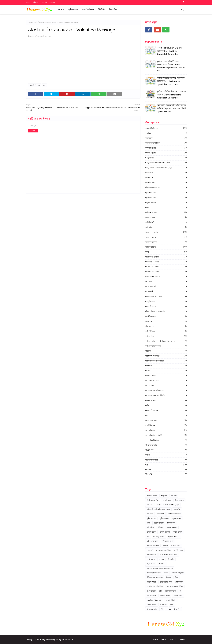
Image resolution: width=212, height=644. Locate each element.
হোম (29, 22)
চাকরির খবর (166, 217)
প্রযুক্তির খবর (166, 301)
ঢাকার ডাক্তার (166, 247)
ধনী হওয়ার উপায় (166, 272)
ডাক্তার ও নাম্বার (166, 232)
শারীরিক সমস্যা (166, 425)
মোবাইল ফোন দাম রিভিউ (166, 395)
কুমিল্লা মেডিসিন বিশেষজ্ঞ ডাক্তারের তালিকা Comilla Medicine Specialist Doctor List (171, 95)
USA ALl (166, 474)
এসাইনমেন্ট (166, 183)
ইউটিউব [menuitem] (102, 9)
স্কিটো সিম (166, 450)
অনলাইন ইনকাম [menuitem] (88, 9)
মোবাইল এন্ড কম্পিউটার (166, 390)
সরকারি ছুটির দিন (166, 440)
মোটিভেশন (166, 386)
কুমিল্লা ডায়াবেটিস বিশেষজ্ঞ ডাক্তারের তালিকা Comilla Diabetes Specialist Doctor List (171, 66)
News (32, 36)
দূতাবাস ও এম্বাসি (166, 262)
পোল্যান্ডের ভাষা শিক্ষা (166, 296)
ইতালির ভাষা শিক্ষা (166, 143)
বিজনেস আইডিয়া (166, 356)
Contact (44, 2)
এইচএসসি (166, 158)
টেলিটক (166, 227)
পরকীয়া (166, 282)
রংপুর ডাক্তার (166, 400)
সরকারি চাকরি (166, 430)
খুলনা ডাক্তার (166, 202)
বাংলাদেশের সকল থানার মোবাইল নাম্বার (166, 341)
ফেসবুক (166, 321)
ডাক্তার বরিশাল (166, 242)
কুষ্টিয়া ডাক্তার (166, 197)
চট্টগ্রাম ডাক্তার (166, 212)
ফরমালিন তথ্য (166, 306)
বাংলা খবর (166, 336)
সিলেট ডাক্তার (166, 445)
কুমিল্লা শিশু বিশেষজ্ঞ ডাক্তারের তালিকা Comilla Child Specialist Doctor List (170, 51)
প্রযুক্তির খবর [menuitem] (73, 9)
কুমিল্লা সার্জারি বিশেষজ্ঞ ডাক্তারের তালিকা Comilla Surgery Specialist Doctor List (171, 81)
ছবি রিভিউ (166, 222)
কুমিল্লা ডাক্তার (166, 192)
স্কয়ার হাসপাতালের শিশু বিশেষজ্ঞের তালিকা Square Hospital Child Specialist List (172, 108)
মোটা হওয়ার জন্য (166, 381)
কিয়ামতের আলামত (166, 187)
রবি (166, 405)
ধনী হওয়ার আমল (166, 267)
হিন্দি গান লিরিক (166, 460)
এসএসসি (166, 178)
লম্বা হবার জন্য (166, 420)
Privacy (52, 2)
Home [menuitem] (61, 9)
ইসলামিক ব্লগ (166, 148)
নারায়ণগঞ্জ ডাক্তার (166, 277)
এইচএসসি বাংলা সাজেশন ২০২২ (166, 163)
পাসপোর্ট (166, 291)
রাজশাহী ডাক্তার (166, 410)
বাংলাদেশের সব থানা (166, 346)
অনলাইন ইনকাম (37, 22)
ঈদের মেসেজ (166, 153)
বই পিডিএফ (166, 331)
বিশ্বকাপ (166, 366)
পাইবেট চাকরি (166, 287)
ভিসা (166, 371)
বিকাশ (166, 351)
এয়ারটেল (166, 173)
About (36, 2)
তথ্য (166, 252)
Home (28, 2)
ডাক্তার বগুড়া (166, 237)
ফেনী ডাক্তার (166, 316)
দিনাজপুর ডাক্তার (166, 257)
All (44, 85)
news (166, 469)
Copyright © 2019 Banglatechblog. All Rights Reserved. (49, 640)
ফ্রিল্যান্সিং (166, 326)
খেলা (166, 207)
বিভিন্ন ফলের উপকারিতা (166, 361)
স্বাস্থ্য (166, 455)
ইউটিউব (166, 138)
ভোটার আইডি (166, 376)
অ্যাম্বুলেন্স (166, 133)
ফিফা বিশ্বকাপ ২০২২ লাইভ (166, 311)
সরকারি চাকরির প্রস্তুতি (166, 435)
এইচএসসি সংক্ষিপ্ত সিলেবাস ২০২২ (166, 168)
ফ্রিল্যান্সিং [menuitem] (113, 9)
